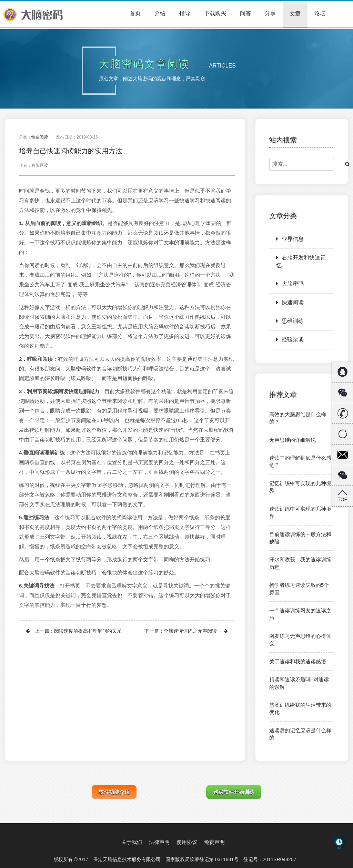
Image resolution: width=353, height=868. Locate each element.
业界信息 (290, 239)
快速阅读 (40, 137)
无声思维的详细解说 (293, 440)
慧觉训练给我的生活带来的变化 (300, 708)
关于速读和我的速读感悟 (298, 661)
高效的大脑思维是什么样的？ (298, 418)
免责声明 (214, 842)
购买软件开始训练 (234, 792)
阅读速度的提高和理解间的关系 (88, 631)
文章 (295, 14)
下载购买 (215, 13)
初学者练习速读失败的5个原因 (299, 589)
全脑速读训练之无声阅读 (190, 631)
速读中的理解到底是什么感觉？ (300, 461)
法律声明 (159, 842)
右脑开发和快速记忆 (301, 262)
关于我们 (132, 842)
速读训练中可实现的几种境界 (300, 512)
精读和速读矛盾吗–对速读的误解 (299, 683)
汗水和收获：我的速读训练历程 (300, 563)
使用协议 (187, 842)
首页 (135, 13)
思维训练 (290, 321)
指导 (185, 13)
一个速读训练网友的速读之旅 (300, 614)
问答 (245, 13)
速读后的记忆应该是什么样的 (300, 734)
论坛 (320, 13)
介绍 (160, 13)
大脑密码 (290, 284)
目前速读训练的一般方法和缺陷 (300, 538)
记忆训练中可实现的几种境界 (300, 487)
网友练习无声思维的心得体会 (300, 640)
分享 (270, 13)
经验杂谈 (290, 340)
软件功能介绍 (114, 792)
